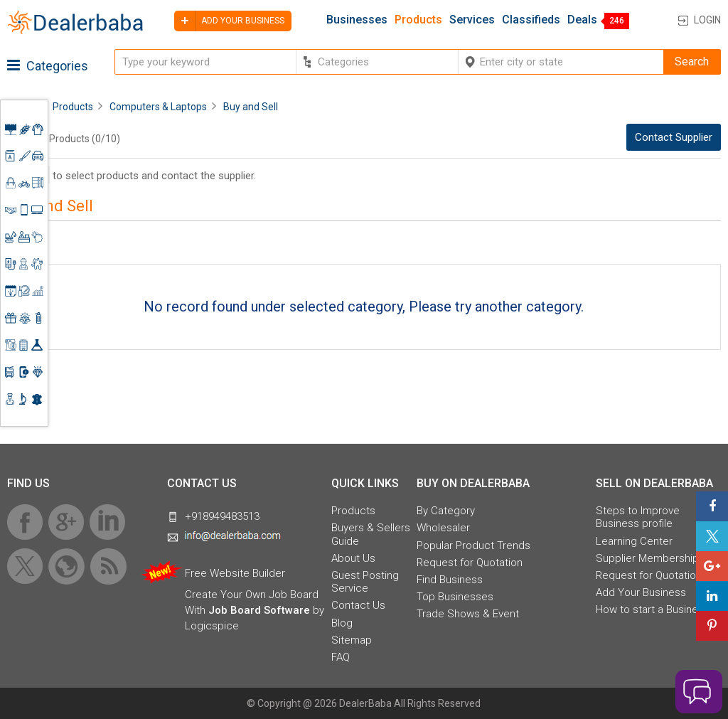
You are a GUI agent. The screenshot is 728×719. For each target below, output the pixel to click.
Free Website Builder (235, 573)
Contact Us (358, 605)
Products (418, 20)
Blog (342, 623)
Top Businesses (455, 597)
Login (707, 20)
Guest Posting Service (365, 582)
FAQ (341, 657)
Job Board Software (259, 610)
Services (472, 20)
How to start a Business (653, 609)
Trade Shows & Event (468, 614)
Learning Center (634, 541)
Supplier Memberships (650, 558)
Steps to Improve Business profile (638, 517)
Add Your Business (641, 592)
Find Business (450, 580)
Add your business (229, 21)
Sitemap (352, 640)
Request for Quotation (470, 563)
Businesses (357, 20)
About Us (353, 558)
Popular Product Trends (473, 545)
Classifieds (531, 20)
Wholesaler (443, 528)
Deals (582, 20)
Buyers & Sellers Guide (371, 534)
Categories (48, 66)
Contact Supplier (674, 137)
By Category (446, 511)
